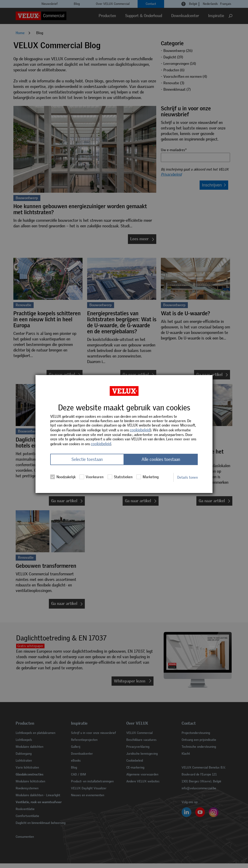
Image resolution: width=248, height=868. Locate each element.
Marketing (148, 477)
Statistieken (120, 477)
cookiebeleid (140, 430)
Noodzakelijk (63, 477)
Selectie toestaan (87, 459)
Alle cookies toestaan (161, 459)
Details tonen (187, 477)
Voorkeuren (92, 477)
